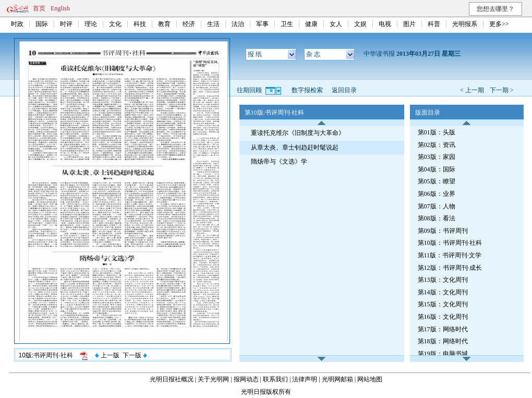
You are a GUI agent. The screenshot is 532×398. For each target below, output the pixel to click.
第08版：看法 (437, 218)
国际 (42, 24)
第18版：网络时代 (443, 341)
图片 (409, 24)
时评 (66, 24)
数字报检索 (307, 90)
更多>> (499, 24)
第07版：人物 (437, 206)
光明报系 (465, 24)
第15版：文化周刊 (443, 304)
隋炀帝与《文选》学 (279, 161)
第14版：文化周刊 (443, 292)
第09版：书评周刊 (443, 231)
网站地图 (370, 379)
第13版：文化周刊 (443, 280)
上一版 (107, 355)
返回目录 (344, 90)
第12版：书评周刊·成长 (450, 268)
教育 (164, 24)
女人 (336, 24)
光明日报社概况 (172, 379)
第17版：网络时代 (443, 329)
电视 (385, 24)
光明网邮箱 (337, 379)
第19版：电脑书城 (443, 354)
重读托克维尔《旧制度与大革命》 (298, 133)
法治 (238, 24)
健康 (311, 24)
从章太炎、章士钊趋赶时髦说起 (295, 147)
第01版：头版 (437, 132)
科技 (140, 24)
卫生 (287, 24)
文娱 (360, 24)
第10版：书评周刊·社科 (450, 243)
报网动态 (246, 379)
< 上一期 (472, 90)
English (60, 8)
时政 (17, 24)
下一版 (135, 355)
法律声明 (305, 379)
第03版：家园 (437, 157)
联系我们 (275, 379)
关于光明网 (213, 379)
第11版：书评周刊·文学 (450, 255)
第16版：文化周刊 (443, 317)
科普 (434, 24)
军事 (262, 24)
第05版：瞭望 (437, 181)
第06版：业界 (437, 194)
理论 (91, 24)
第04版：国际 (437, 169)
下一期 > (502, 90)
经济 (189, 24)
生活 (213, 24)
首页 (39, 8)
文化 (115, 24)
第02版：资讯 (437, 145)
